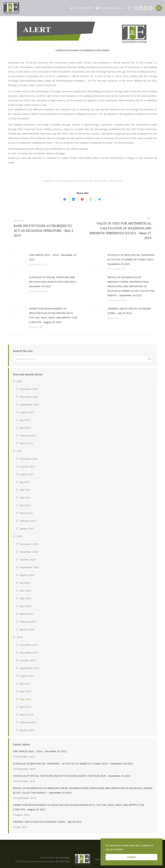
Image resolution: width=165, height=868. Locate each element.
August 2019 (27, 676)
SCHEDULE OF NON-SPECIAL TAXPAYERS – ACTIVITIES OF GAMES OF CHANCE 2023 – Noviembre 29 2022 (132, 259)
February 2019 (28, 722)
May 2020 (25, 598)
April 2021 (25, 505)
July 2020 (25, 583)
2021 (18, 451)
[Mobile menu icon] (159, 8)
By (99, 181)
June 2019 (25, 691)
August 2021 (27, 474)
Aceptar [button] (131, 857)
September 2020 (29, 567)
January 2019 (27, 730)
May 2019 (83, 181)
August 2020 (27, 575)
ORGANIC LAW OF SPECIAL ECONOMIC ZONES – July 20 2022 (129, 311)
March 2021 (26, 513)
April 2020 (25, 606)
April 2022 (25, 428)
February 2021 (28, 521)
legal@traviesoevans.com (111, 8)
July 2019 (25, 684)
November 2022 (29, 397)
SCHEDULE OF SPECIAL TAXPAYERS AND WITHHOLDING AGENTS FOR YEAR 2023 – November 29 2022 (53, 282)
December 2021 (29, 459)
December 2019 (29, 645)
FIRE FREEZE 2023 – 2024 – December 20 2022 (53, 257)
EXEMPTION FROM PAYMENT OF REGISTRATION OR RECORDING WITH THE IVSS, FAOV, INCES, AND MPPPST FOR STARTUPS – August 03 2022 (53, 315)
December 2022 (29, 389)
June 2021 (25, 490)
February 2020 (28, 622)
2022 (18, 381)
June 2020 (25, 591)
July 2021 (25, 482)
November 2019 (29, 653)
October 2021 (28, 466)
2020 (18, 536)
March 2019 (26, 715)
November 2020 (29, 552)
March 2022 (26, 443)
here (62, 153)
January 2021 (27, 528)
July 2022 (25, 420)
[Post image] (17, 260)
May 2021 (25, 497)
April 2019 (25, 707)
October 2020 (28, 559)
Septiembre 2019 (30, 668)
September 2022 (29, 404)
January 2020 (27, 629)
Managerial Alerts (69, 181)
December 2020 (29, 544)
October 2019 (28, 660)
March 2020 (26, 614)
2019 (57, 181)
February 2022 (28, 435)
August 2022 (27, 412)
